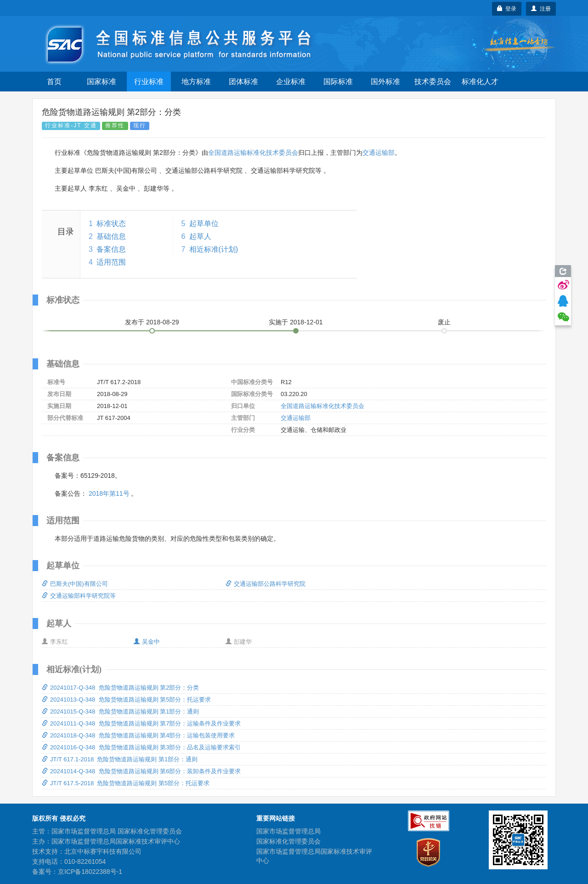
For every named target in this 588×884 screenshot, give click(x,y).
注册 (541, 9)
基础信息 (111, 236)
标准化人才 (480, 82)
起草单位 (204, 224)
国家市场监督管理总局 (288, 831)
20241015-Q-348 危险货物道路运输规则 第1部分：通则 (120, 711)
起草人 (200, 236)
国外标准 (385, 82)
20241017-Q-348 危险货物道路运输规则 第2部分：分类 (120, 688)
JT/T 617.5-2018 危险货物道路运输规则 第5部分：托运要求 (126, 783)
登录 (507, 9)
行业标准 (149, 82)
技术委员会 (433, 82)
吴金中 (147, 642)
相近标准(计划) (214, 249)
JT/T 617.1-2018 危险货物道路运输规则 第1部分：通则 (120, 759)
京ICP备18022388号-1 (90, 872)
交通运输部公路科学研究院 (266, 584)
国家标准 (102, 82)
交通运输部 (379, 153)
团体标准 (243, 82)
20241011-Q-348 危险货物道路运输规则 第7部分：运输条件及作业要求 (141, 723)
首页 (54, 82)
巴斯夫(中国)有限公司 (75, 584)
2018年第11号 (109, 493)
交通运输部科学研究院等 (79, 596)
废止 (444, 322)
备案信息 (111, 249)
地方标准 (196, 82)
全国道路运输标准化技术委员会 (253, 153)
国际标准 (338, 82)
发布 (152, 322)
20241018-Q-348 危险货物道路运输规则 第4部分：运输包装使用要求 (138, 735)
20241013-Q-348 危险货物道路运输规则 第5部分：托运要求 (126, 700)
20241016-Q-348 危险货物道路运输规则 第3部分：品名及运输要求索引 (141, 747)
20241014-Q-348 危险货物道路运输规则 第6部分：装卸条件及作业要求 (141, 771)
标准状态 (111, 224)
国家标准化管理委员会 (288, 841)
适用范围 (111, 262)
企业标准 (291, 82)
